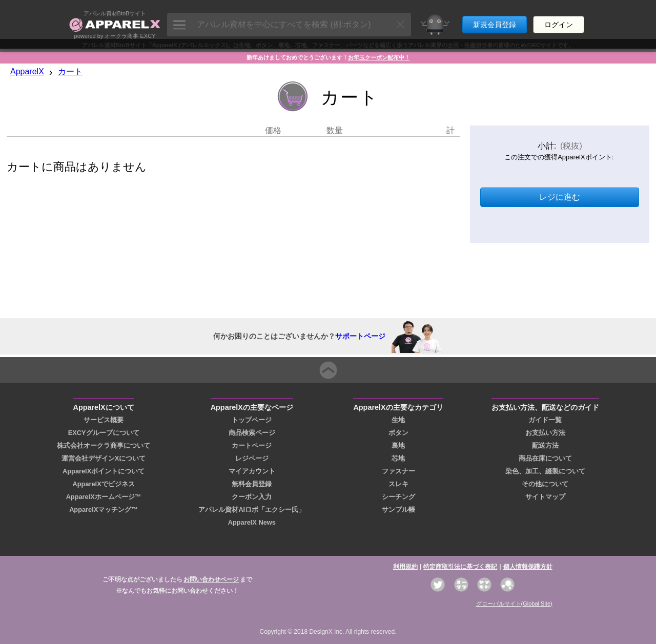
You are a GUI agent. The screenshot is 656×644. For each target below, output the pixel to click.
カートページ (252, 445)
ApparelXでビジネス (104, 484)
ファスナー (398, 471)
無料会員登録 (252, 484)
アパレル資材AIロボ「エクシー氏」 (252, 510)
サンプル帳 (398, 510)
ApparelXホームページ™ (104, 497)
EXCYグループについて (104, 433)
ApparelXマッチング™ (104, 510)
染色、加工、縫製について (545, 471)
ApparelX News (252, 522)
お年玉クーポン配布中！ (379, 57)
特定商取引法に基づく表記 (460, 567)
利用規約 (405, 567)
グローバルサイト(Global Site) (514, 604)
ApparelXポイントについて (104, 471)
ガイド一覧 (545, 420)
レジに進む (560, 197)
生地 (398, 420)
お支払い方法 (545, 433)
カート (70, 71)
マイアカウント (252, 471)
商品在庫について (545, 458)
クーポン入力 (252, 497)
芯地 (398, 458)
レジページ (252, 458)
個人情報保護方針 (528, 567)
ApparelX (27, 71)
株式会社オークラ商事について (104, 445)
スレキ (398, 484)
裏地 (398, 445)
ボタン (398, 433)
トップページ (252, 420)
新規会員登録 (495, 19)
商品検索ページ (252, 433)
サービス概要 (104, 420)
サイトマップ (545, 497)
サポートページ (360, 336)
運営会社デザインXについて (104, 458)
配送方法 (545, 445)
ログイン (559, 19)
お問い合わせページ (211, 579)
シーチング (398, 497)
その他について (545, 484)
